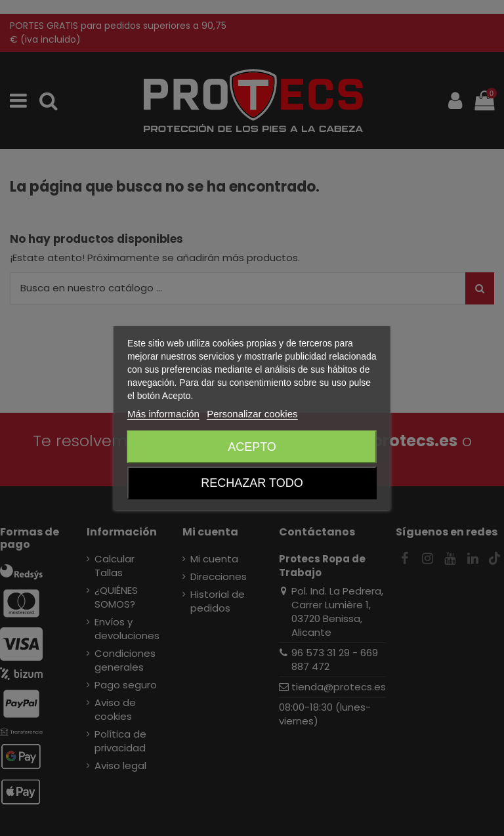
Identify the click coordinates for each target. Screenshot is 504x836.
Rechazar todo (252, 483)
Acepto (252, 447)
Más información (163, 414)
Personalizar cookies (252, 414)
